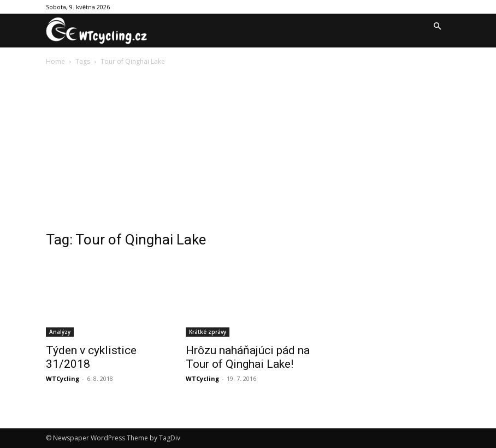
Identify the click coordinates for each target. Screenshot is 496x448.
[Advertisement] (248, 150)
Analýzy (60, 332)
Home (55, 61)
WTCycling (63, 378)
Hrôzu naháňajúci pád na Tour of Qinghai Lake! (248, 357)
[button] (437, 27)
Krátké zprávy (208, 332)
